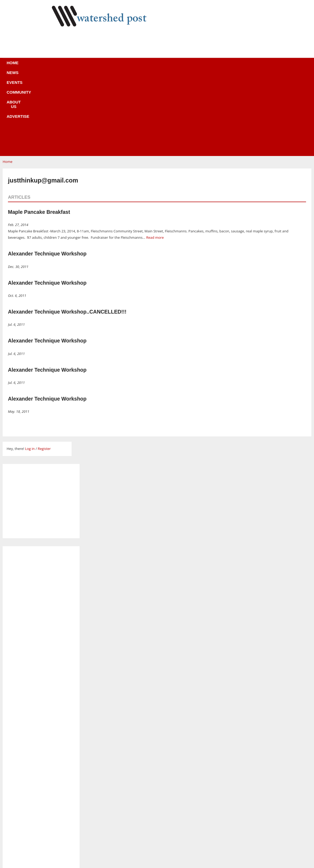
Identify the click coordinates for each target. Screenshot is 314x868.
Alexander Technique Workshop (47, 174)
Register (44, 369)
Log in (30, 369)
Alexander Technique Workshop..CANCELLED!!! (67, 232)
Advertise (196, 66)
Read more (155, 158)
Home (62, 66)
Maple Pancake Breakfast (39, 132)
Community (134, 66)
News (83, 66)
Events (105, 66)
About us (166, 66)
